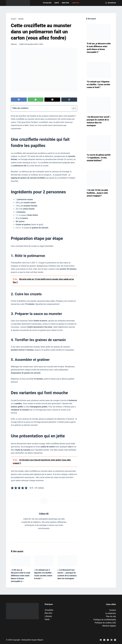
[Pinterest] (111, 640)
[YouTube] (115, 640)
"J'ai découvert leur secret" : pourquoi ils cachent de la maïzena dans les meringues (99, 121)
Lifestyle (75, 3)
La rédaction (111, 613)
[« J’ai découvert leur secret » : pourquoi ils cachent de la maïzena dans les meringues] (67, 561)
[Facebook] (19, 100)
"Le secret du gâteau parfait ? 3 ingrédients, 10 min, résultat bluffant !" (99, 158)
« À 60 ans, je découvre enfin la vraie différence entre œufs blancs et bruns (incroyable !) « (21, 576)
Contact (113, 610)
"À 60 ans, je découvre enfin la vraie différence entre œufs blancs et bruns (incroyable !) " (99, 48)
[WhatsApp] (36, 100)
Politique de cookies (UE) (105, 623)
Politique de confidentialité (105, 620)
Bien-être (65, 3)
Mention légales (109, 626)
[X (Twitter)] (52, 100)
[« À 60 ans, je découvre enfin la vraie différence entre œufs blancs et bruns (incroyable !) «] (21, 561)
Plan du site (111, 616)
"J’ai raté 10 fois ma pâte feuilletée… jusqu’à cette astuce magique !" (97, 193)
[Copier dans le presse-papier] (69, 100)
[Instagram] (108, 640)
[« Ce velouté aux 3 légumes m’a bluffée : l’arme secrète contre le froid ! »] (44, 561)
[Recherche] (111, 3)
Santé (57, 3)
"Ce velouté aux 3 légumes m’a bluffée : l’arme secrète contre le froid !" (98, 85)
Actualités (47, 3)
